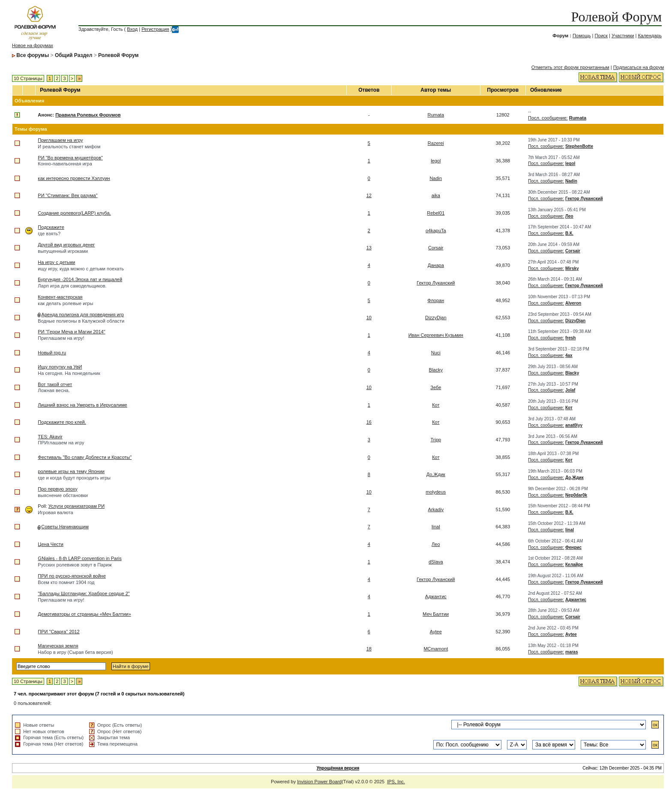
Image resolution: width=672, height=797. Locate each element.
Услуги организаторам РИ (76, 506)
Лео (569, 216)
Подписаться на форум (639, 67)
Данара (436, 265)
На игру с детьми (56, 262)
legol (436, 161)
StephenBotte (579, 146)
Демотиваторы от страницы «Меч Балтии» (84, 614)
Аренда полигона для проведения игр (82, 315)
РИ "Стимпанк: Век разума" (67, 195)
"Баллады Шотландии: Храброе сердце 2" (84, 593)
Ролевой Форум (616, 17)
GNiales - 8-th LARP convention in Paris (79, 558)
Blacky (436, 370)
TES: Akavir (50, 437)
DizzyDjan (436, 318)
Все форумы (33, 55)
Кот (436, 405)
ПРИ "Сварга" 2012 (58, 632)
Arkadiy (436, 509)
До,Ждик (436, 474)
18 (369, 649)
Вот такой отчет (55, 384)
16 (369, 422)
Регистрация (155, 29)
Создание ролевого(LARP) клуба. (74, 213)
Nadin (436, 178)
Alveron (573, 303)
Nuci (436, 353)
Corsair (436, 248)
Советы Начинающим (65, 527)
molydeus (436, 492)
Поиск (601, 36)
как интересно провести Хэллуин (74, 178)
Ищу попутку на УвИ (60, 367)
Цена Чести (51, 544)
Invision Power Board (319, 782)
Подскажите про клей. (62, 422)
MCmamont (436, 649)
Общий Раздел (74, 55)
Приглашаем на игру (60, 140)
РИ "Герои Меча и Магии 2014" (71, 332)
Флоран (436, 300)
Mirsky (572, 268)
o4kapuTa (436, 231)
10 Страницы (28, 78)
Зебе (436, 387)
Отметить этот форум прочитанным (570, 67)
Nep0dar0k (576, 495)
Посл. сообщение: (548, 118)
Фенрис (573, 547)
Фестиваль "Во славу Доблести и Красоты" (85, 457)
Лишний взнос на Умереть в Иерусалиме (82, 405)
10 (369, 318)
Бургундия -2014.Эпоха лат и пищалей (80, 279)
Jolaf (570, 390)
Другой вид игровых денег (66, 245)
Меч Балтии (436, 614)
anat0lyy (574, 425)
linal (436, 527)
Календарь (650, 36)
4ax (569, 355)
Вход (132, 29)
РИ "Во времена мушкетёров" (70, 158)
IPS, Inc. (396, 782)
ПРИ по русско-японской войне (72, 576)
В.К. (569, 233)
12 (369, 195)
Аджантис (436, 596)
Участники (623, 36)
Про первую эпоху (57, 489)
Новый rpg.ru (52, 353)
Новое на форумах (33, 45)
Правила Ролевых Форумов (88, 115)
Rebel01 (436, 213)
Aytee (436, 632)
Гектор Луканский (584, 199)
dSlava (436, 562)
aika (436, 195)
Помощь (582, 36)
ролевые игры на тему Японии (71, 471)
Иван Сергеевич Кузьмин (436, 335)
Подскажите (51, 227)
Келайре (574, 565)
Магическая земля (58, 646)
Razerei (436, 143)
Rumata (436, 115)
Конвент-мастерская (60, 297)
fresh (570, 338)
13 (369, 248)
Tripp (436, 440)
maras (571, 652)
